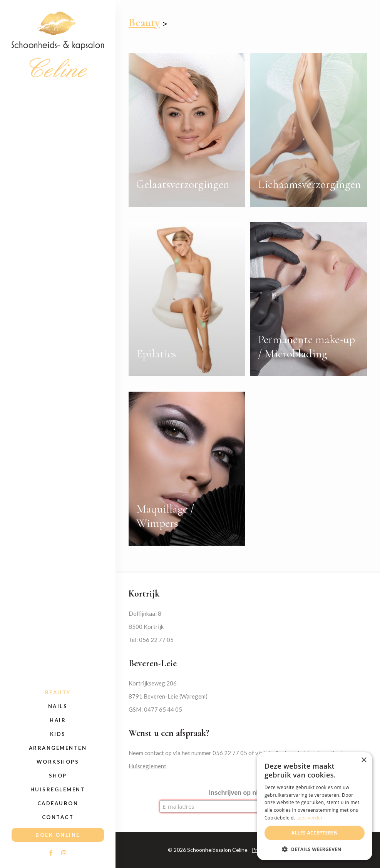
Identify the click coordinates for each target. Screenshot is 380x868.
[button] (315, 849)
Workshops (58, 762)
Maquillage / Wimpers (165, 516)
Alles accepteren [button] (315, 833)
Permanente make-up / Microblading (306, 347)
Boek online (58, 835)
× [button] (364, 760)
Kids (58, 734)
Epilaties (156, 354)
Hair (58, 720)
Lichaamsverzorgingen (310, 184)
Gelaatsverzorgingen (183, 184)
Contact (58, 817)
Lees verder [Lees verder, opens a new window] (310, 818)
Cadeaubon (58, 803)
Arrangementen (58, 748)
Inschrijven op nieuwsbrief (248, 793)
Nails (58, 706)
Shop (58, 776)
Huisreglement (58, 789)
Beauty (58, 692)
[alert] (315, 806)
